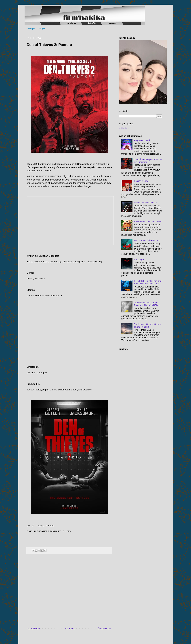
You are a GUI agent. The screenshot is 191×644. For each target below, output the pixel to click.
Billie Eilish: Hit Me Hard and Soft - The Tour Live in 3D (148, 282)
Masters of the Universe (146, 203)
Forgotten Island (142, 140)
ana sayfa (31, 29)
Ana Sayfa (70, 629)
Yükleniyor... (125, 128)
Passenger (139, 260)
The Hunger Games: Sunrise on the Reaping (148, 325)
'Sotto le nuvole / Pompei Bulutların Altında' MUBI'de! (147, 304)
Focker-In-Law (141, 181)
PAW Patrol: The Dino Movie (148, 222)
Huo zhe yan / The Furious (147, 240)
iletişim (42, 29)
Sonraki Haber (34, 629)
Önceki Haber (105, 629)
